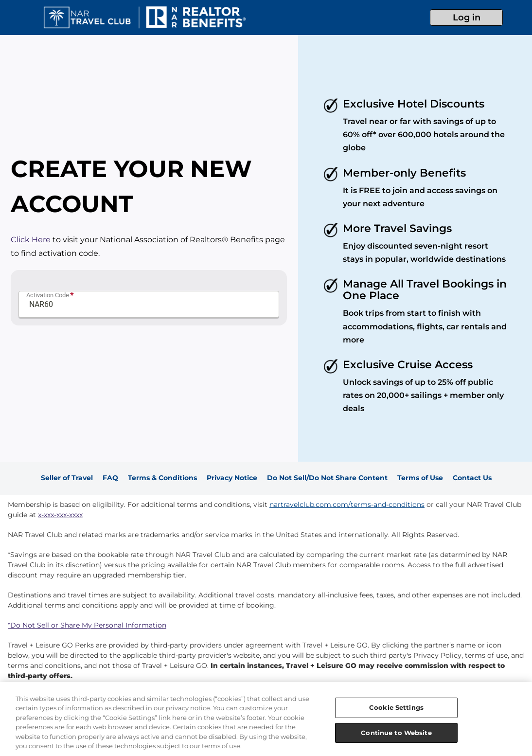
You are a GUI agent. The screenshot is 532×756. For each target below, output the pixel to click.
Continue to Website (396, 732)
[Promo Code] (149, 304)
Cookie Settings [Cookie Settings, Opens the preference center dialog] (396, 707)
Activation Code (48, 295)
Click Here (31, 240)
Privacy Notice (232, 478)
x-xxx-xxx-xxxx (60, 515)
